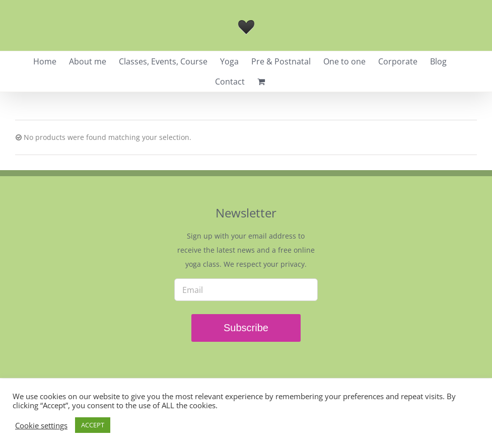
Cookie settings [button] (41, 425)
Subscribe (246, 328)
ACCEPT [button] (93, 425)
